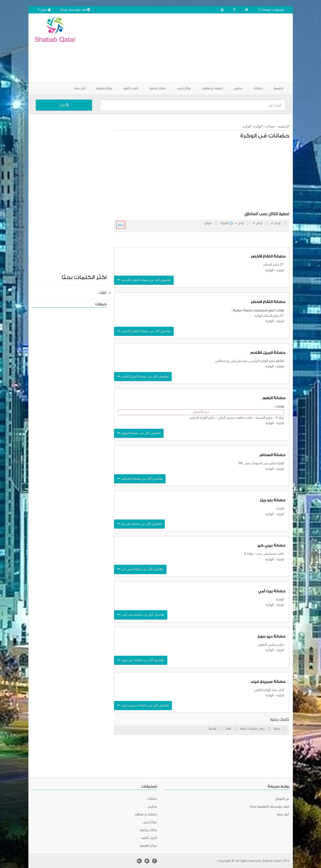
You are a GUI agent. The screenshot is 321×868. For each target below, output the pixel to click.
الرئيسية (279, 88)
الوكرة (258, 126)
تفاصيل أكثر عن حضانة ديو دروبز (141, 660)
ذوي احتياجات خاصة (259, 310)
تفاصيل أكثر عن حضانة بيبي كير (140, 569)
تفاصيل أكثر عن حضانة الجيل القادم (143, 376)
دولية (237, 310)
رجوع (121, 224)
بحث (64, 105)
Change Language (271, 10)
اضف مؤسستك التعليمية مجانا (270, 806)
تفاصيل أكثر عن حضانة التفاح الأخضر (144, 280)
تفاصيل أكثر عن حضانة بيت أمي (141, 614)
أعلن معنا (80, 88)
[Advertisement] (188, 48)
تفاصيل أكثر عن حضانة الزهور (139, 433)
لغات (280, 310)
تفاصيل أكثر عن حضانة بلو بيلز (139, 524)
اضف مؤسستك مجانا (75, 10)
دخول (44, 10)
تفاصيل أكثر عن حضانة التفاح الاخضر (144, 331)
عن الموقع (282, 799)
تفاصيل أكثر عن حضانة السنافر (140, 479)
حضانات (270, 126)
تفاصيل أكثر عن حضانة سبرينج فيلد (143, 705)
